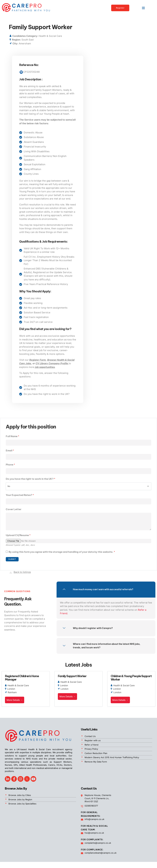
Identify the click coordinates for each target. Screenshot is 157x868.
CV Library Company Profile (52, 363)
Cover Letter (14, 510)
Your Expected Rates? (20, 495)
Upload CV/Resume (18, 537)
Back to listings (22, 574)
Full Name (12, 436)
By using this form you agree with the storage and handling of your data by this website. (62, 553)
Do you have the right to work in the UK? (31, 479)
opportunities (45, 367)
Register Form (38, 360)
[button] (143, 8)
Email (10, 451)
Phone (10, 465)
